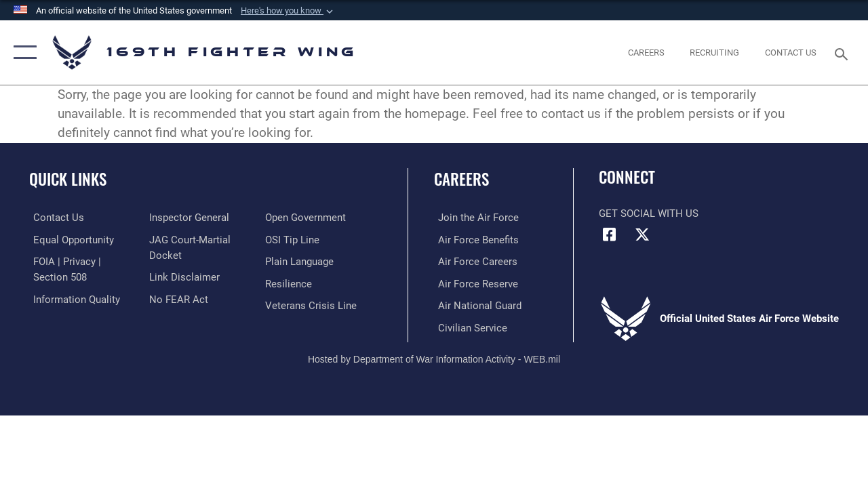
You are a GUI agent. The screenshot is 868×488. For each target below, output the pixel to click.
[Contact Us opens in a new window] (791, 53)
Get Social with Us (649, 213)
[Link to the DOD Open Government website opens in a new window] (307, 218)
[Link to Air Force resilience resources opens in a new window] (290, 283)
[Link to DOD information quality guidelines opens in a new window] (73, 298)
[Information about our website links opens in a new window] (183, 277)
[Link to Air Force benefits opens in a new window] (474, 239)
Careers (461, 179)
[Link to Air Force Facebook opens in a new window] (609, 235)
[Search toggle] (844, 53)
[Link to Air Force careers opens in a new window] (474, 261)
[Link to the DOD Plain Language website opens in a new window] (301, 261)
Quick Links (68, 179)
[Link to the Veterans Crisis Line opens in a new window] (312, 304)
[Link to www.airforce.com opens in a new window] (474, 218)
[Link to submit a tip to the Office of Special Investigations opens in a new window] (294, 239)
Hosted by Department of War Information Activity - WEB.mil (434, 357)
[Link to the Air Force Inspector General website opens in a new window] (188, 218)
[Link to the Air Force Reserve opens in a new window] (474, 283)
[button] (288, 11)
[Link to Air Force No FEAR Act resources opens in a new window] (177, 298)
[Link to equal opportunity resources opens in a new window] (70, 239)
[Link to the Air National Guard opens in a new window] (476, 304)
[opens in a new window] (646, 53)
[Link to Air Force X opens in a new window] (642, 235)
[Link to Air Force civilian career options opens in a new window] (469, 326)
